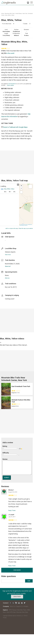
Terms (26, 616)
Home (3, 14)
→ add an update (10, 85)
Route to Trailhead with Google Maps (15, 127)
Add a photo (18, 24)
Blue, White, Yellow (10, 15)
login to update (9, 290)
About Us (13, 606)
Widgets (26, 606)
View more (8, 255)
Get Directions (7, 24)
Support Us (19, 606)
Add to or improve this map (12, 228)
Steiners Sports (10, 252)
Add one (7, 278)
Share (26, 24)
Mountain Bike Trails (10, 14)
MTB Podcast (13, 610)
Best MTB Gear (11, 612)
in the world (10, 53)
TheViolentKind (12, 84)
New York (25, 14)
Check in (15, 25)
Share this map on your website (26, 228)
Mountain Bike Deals (22, 612)
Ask (29, 581)
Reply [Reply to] (10, 510)
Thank (14, 510)
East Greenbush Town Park (21, 386)
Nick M (7, 264)
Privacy (5, 618)
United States (19, 14)
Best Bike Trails (22, 610)
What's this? (8, 266)
